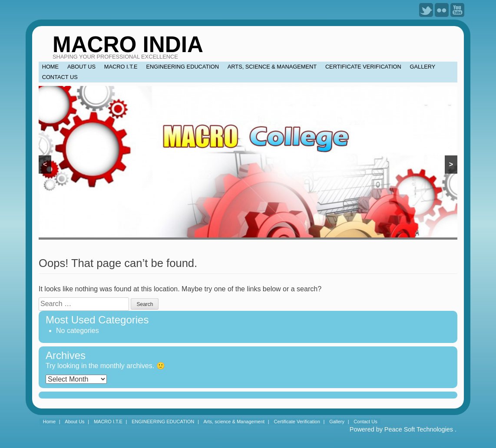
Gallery (423, 67)
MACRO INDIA (128, 44)
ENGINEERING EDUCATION (182, 67)
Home (50, 67)
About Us (81, 67)
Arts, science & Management (272, 67)
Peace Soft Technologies (419, 429)
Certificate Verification (363, 67)
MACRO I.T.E (121, 67)
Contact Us (60, 77)
